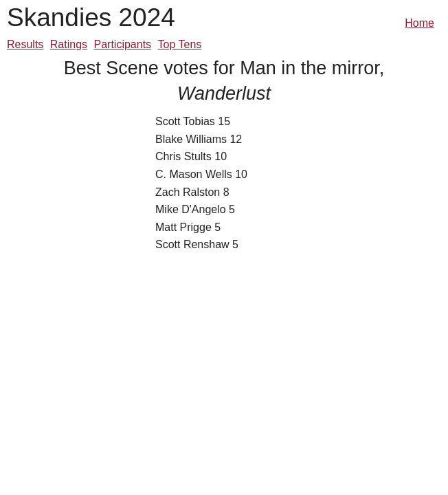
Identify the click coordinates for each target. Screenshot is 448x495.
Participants (123, 44)
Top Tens (180, 44)
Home (419, 23)
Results (25, 44)
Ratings (69, 44)
